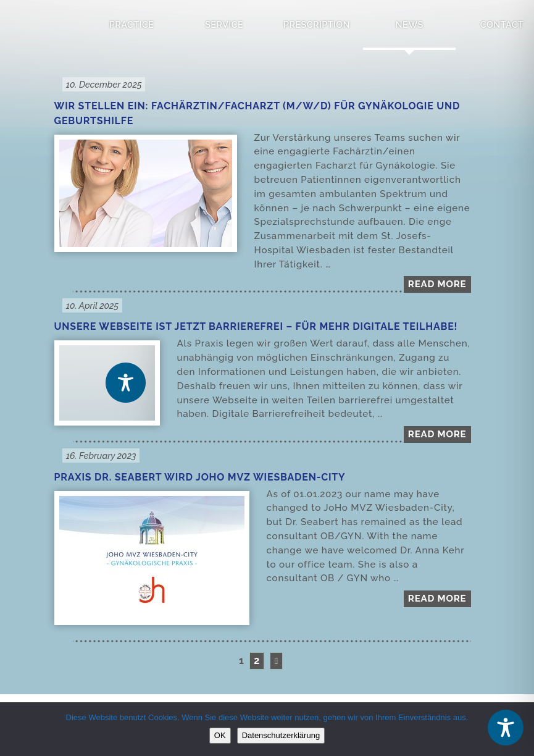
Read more (437, 284)
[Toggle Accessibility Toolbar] (506, 728)
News (410, 24)
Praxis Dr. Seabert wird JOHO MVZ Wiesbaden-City (200, 477)
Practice (131, 24)
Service (224, 24)
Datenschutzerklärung (281, 735)
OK (220, 735)
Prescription (317, 24)
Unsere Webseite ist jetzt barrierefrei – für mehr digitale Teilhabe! (256, 326)
